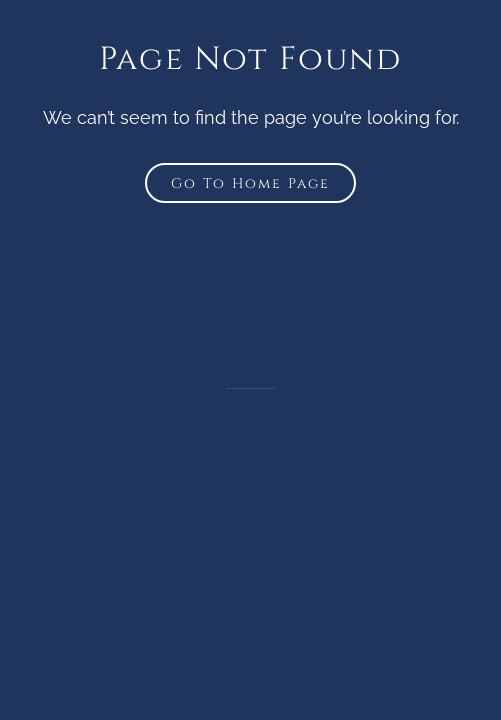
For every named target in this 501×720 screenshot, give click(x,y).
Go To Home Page (250, 183)
